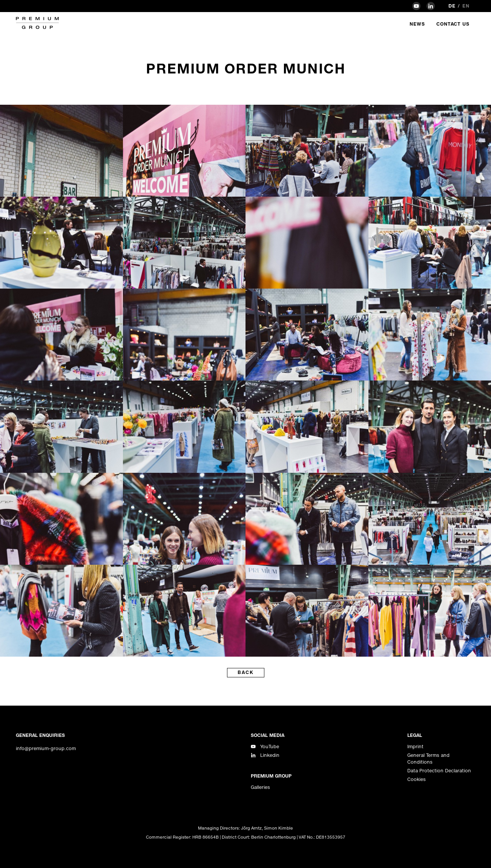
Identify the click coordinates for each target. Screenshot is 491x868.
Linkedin (270, 755)
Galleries (260, 787)
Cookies (417, 779)
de (452, 6)
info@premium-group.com (46, 748)
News (417, 24)
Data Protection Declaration (439, 771)
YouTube (270, 747)
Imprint (415, 747)
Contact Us (453, 24)
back (246, 672)
